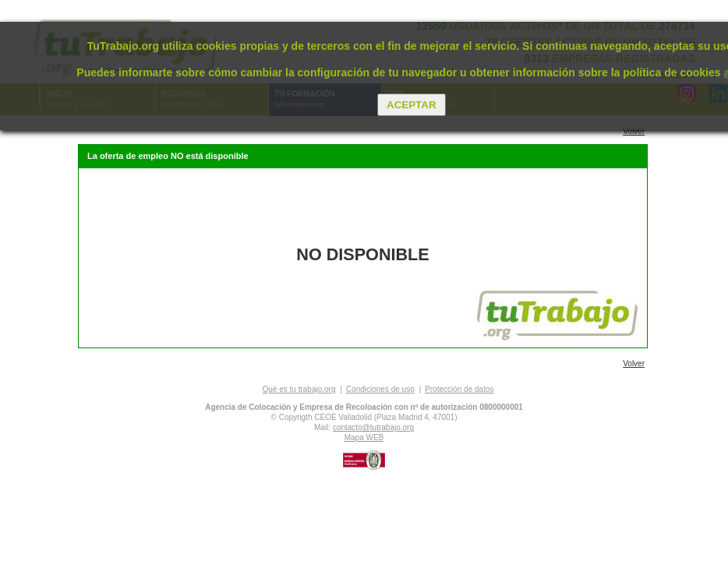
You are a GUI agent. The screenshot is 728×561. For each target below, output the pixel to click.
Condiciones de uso (380, 389)
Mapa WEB (364, 438)
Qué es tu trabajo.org (299, 389)
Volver (634, 131)
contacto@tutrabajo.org (373, 427)
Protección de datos (459, 389)
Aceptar (411, 105)
